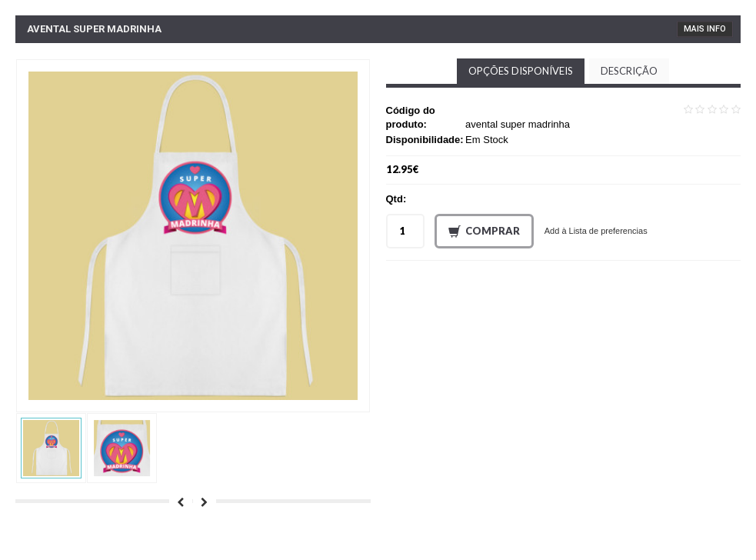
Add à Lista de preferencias (596, 231)
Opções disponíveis (521, 71)
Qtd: (396, 199)
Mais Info (705, 29)
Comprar (484, 232)
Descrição (629, 71)
